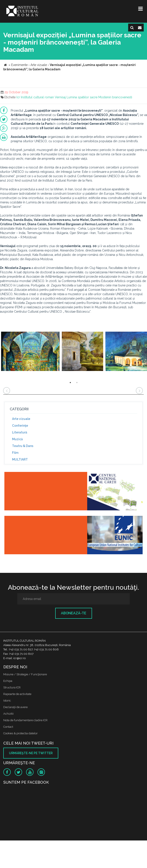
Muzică (17, 439)
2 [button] (77, 383)
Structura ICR (12, 687)
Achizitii (8, 714)
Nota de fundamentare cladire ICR (25, 720)
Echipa (8, 681)
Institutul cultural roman (37, 97)
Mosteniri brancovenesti (115, 97)
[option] (30, 352)
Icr (18, 97)
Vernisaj (60, 97)
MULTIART (20, 459)
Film (15, 453)
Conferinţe (20, 426)
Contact (8, 727)
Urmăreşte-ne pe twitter (31, 753)
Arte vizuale (21, 419)
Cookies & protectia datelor (20, 733)
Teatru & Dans (23, 446)
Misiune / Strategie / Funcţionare (25, 674)
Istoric (7, 701)
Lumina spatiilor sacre (82, 97)
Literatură (20, 432)
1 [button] (70, 383)
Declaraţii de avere (15, 707)
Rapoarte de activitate (17, 694)
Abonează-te (74, 613)
